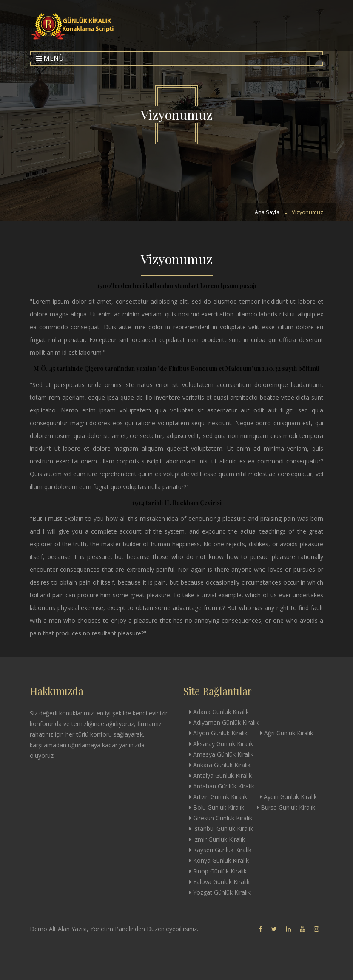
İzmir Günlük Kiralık (217, 839)
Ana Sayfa (267, 212)
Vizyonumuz (307, 212)
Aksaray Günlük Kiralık (221, 744)
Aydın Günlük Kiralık (288, 797)
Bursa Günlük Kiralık (286, 807)
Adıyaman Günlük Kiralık (224, 722)
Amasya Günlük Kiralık (221, 754)
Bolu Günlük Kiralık (217, 807)
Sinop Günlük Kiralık (218, 871)
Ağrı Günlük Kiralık (287, 733)
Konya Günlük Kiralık (219, 860)
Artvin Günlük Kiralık (218, 797)
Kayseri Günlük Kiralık (220, 850)
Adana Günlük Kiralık (219, 712)
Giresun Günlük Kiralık (221, 818)
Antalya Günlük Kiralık (221, 775)
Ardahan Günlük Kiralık (222, 786)
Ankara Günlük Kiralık (220, 765)
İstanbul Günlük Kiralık (221, 829)
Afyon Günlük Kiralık (218, 733)
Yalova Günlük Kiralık (219, 882)
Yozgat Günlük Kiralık (220, 892)
